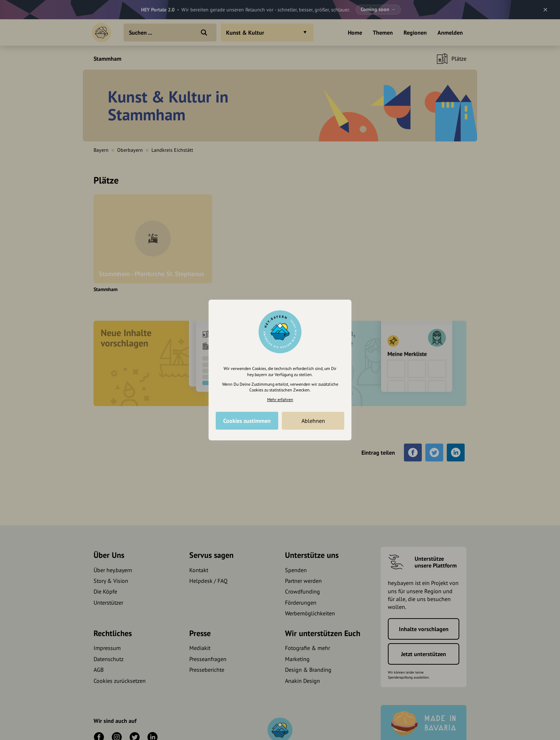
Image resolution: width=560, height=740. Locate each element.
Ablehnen (313, 421)
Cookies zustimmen (247, 421)
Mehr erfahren (280, 399)
